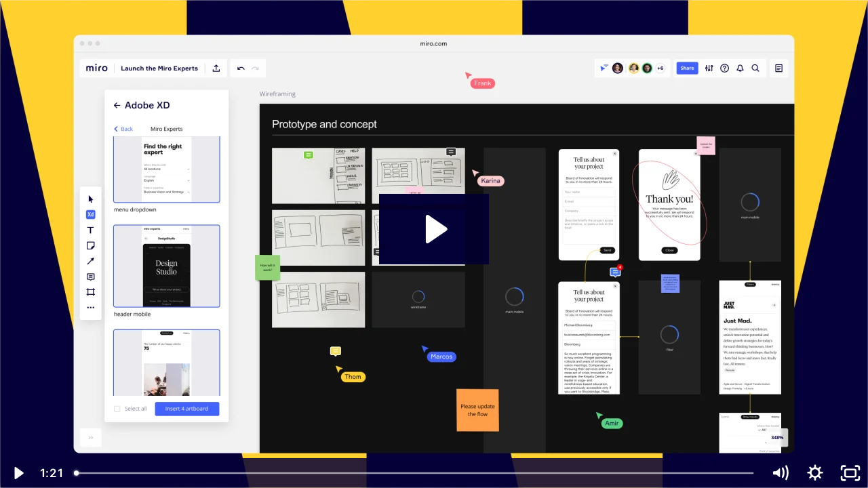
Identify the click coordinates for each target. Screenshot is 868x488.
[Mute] (780, 473)
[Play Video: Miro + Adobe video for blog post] (434, 229)
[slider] (415, 473)
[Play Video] (18, 473)
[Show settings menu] (815, 473)
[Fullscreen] (850, 473)
